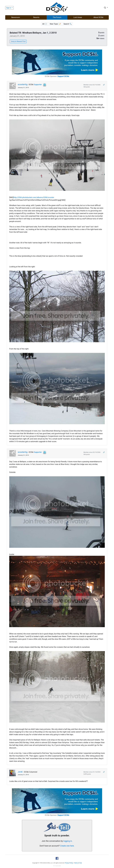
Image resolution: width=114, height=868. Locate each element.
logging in (68, 841)
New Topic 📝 (55, 24)
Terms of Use (78, 863)
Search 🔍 (68, 24)
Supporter (38, 85)
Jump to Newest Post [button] (18, 41)
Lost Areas (78, 17)
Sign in (9, 8)
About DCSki (98, 17)
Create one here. (67, 846)
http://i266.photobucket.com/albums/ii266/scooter (34, 197)
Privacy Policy (69, 863)
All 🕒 (45, 24)
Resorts (36, 17)
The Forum (57, 17)
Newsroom (16, 17)
